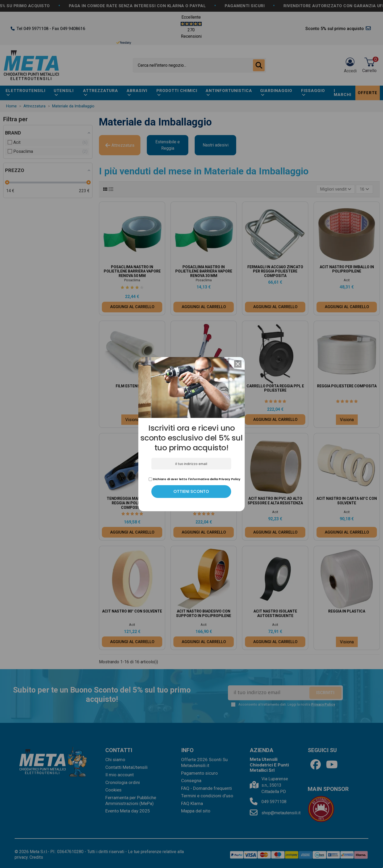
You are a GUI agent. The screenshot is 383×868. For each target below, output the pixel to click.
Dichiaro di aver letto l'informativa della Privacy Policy (195, 479)
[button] (238, 364)
